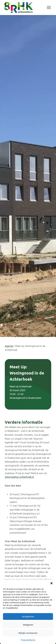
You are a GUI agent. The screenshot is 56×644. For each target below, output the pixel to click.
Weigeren (28, 625)
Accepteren (28, 616)
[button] (52, 583)
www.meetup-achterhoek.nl (19, 477)
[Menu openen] (49, 7)
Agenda (9, 346)
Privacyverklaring (28, 640)
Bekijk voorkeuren (28, 633)
